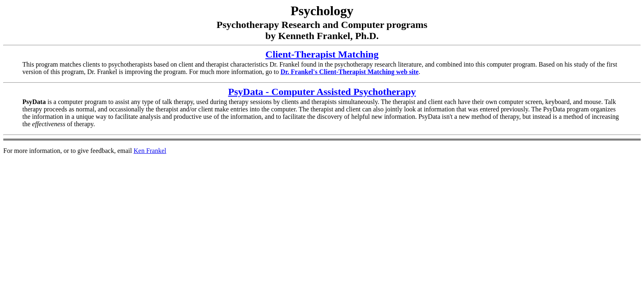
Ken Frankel (150, 151)
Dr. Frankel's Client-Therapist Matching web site (350, 72)
